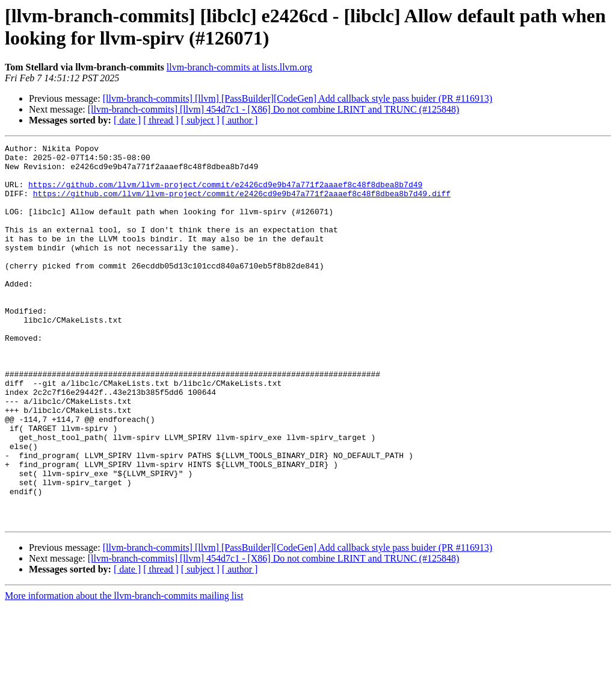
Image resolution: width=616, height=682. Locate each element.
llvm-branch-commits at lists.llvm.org (239, 67)
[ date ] (127, 120)
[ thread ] (161, 120)
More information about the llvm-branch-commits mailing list (124, 671)
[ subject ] (200, 120)
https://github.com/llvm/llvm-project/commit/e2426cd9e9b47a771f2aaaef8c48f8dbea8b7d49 (225, 193)
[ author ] (240, 120)
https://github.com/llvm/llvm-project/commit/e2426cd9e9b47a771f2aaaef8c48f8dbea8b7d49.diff (242, 204)
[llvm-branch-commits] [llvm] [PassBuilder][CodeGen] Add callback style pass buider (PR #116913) (298, 98)
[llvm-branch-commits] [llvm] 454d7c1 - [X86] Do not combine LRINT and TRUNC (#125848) (274, 109)
